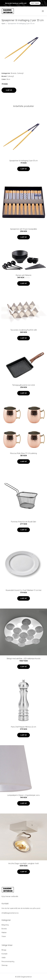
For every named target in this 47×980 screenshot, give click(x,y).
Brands (14, 73)
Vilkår (4, 958)
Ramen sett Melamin (24, 275)
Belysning (5, 925)
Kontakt (4, 954)
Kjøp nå (9, 90)
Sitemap (5, 965)
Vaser (4, 936)
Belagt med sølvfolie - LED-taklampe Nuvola (24, 659)
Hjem (3, 23)
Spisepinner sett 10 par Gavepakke (24, 229)
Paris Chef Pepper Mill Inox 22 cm (23, 727)
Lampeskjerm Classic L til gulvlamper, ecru (23, 795)
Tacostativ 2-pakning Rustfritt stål (23, 330)
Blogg (4, 950)
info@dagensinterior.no (10, 913)
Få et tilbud (35, 3)
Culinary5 (20, 73)
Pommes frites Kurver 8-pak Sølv (23, 522)
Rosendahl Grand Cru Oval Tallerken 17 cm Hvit (24, 590)
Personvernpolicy (8, 961)
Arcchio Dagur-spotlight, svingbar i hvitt (24, 863)
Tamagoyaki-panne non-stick (23, 385)
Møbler (4, 932)
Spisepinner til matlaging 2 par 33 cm (23, 161)
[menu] (43, 11)
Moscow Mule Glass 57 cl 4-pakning (23, 453)
